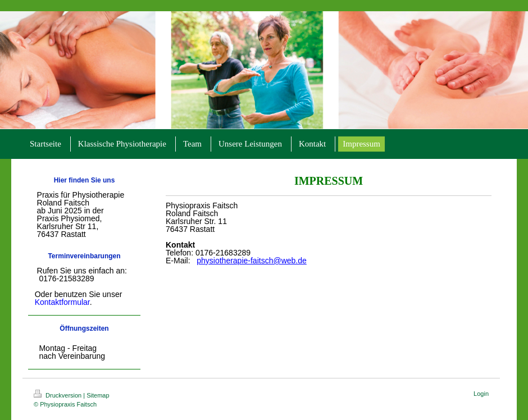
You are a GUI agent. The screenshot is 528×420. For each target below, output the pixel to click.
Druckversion (58, 395)
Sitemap (98, 395)
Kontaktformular (62, 302)
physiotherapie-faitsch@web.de (252, 261)
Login (481, 394)
